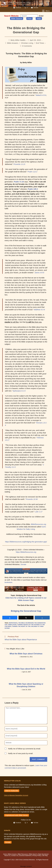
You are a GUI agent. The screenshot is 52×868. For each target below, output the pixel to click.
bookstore (8, 582)
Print (29, 19)
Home (5, 854)
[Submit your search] (36, 16)
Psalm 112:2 (32, 172)
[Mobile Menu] (46, 11)
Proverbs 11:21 (19, 164)
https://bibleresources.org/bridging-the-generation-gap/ (26, 542)
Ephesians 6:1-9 (19, 391)
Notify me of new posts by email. (21, 753)
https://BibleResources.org (26, 552)
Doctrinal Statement (25, 856)
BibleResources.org (39, 524)
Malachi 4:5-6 (41, 95)
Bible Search (17, 19)
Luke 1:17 (39, 512)
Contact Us (15, 856)
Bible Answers (13, 43)
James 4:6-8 (39, 273)
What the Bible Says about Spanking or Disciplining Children (26, 685)
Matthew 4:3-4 (39, 310)
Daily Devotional (43, 854)
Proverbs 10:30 (32, 499)
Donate (23, 564)
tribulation (12, 625)
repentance (13, 623)
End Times (40, 43)
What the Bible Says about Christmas (26, 654)
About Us (7, 856)
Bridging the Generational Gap (26, 611)
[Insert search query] (29, 16)
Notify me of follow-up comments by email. (24, 749)
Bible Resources (23, 854)
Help (39, 19)
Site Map (45, 856)
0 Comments (27, 46)
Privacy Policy (37, 856)
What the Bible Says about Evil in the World (26, 669)
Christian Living (27, 43)
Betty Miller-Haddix (18, 40)
